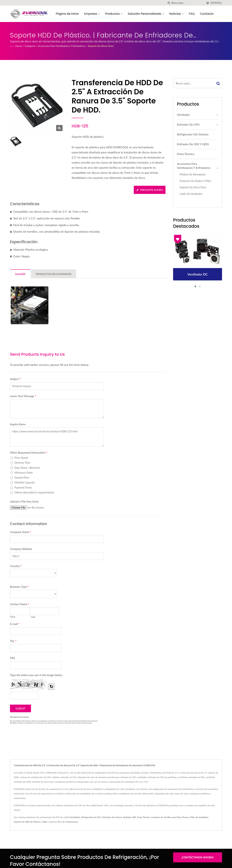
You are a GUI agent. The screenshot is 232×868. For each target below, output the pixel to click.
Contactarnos (72, 822)
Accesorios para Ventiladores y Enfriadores (62, 46)
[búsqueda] (169, 3)
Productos (114, 14)
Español (216, 3)
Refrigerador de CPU (91, 817)
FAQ (192, 14)
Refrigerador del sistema (193, 134)
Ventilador (183, 115)
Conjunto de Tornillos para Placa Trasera (170, 817)
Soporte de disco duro (101, 46)
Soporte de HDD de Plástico (27, 822)
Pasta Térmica (186, 154)
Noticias (177, 14)
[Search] (188, 3)
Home (19, 46)
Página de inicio (68, 14)
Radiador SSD (130, 817)
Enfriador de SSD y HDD (193, 144)
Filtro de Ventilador (199, 817)
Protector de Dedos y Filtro (195, 181)
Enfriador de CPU (188, 124)
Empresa (92, 14)
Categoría (30, 46)
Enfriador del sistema (112, 817)
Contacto (207, 14)
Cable (44, 822)
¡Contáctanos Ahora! (197, 857)
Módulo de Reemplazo (193, 174)
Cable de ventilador (191, 194)
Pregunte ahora (150, 190)
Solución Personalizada (146, 14)
